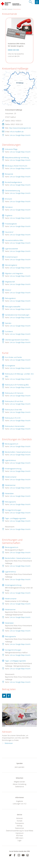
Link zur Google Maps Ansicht (20, 135)
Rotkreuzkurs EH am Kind (14, 401)
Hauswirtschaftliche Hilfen (14, 240)
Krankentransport (11, 257)
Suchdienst (9, 331)
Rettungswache (10, 502)
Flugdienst (9, 215)
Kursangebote (10, 366)
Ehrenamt (9, 199)
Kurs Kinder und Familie (13, 357)
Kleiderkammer (10, 485)
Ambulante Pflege (11, 149)
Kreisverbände (17, 9)
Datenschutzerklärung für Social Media (20, 831)
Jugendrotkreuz (11, 460)
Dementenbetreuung (12, 191)
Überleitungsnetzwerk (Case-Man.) (17, 340)
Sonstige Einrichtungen (13, 510)
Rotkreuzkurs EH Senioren (14, 393)
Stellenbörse (19, 787)
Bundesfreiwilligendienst (14, 182)
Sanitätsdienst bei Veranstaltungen (17, 315)
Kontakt (20, 821)
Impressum (20, 833)
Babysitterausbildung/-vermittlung (17, 157)
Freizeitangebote (11, 224)
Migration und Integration (14, 273)
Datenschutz (19, 828)
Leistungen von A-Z (20, 804)
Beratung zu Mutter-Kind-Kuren (16, 166)
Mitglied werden (19, 782)
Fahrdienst (9, 207)
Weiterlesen (9, 743)
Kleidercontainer (11, 477)
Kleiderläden (9, 493)
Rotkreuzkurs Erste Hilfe (13, 410)
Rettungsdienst (10, 298)
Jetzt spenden (20, 767)
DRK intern (19, 838)
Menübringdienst (11, 265)
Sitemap (20, 826)
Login (19, 840)
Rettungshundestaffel (13, 307)
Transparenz (20, 823)
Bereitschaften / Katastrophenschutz (18, 452)
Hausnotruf (9, 232)
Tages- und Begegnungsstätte (15, 518)
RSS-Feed (19, 835)
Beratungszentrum (12, 444)
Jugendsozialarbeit (11, 249)
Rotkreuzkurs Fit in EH (13, 418)
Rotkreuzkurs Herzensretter (15, 426)
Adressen (10, 9)
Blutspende (9, 174)
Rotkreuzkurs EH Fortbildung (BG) (17, 385)
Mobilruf (8, 290)
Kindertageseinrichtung (13, 469)
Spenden (8, 323)
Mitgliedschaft (10, 282)
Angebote (19, 801)
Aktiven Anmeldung (19, 784)
